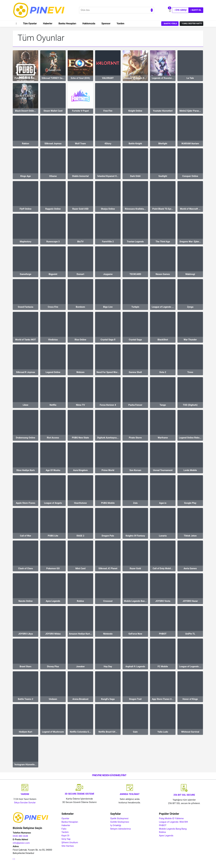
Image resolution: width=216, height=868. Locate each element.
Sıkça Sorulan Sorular (25, 803)
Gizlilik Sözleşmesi (120, 822)
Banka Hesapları (67, 23)
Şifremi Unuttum (70, 842)
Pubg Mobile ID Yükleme (171, 818)
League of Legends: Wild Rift (173, 822)
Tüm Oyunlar (30, 23)
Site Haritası (68, 846)
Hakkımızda (89, 23)
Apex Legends (166, 836)
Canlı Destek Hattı (191, 23)
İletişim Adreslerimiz (121, 829)
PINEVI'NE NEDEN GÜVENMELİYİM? (109, 775)
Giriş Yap (66, 839)
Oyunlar (65, 818)
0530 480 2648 (20, 836)
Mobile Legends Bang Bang (173, 829)
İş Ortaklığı (116, 825)
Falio (64, 829)
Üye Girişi (180, 10)
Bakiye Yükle (170, 23)
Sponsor (106, 23)
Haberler (48, 23)
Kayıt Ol (196, 10)
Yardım (121, 23)
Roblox (162, 832)
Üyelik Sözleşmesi (119, 818)
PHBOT (163, 825)
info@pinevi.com (21, 843)
